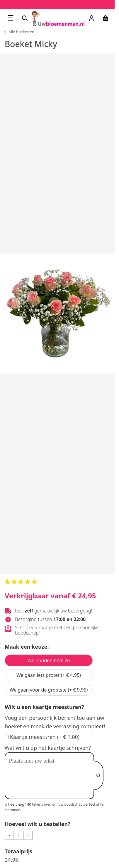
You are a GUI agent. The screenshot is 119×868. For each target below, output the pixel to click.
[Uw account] (91, 18)
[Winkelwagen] (106, 18)
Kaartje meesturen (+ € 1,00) (45, 737)
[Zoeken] (25, 18)
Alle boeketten (21, 32)
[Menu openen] (11, 18)
